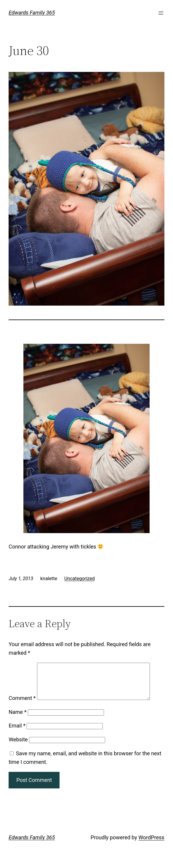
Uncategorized (80, 579)
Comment (22, 705)
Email (17, 733)
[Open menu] (161, 13)
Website (18, 747)
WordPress (151, 844)
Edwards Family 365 (32, 13)
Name (17, 719)
